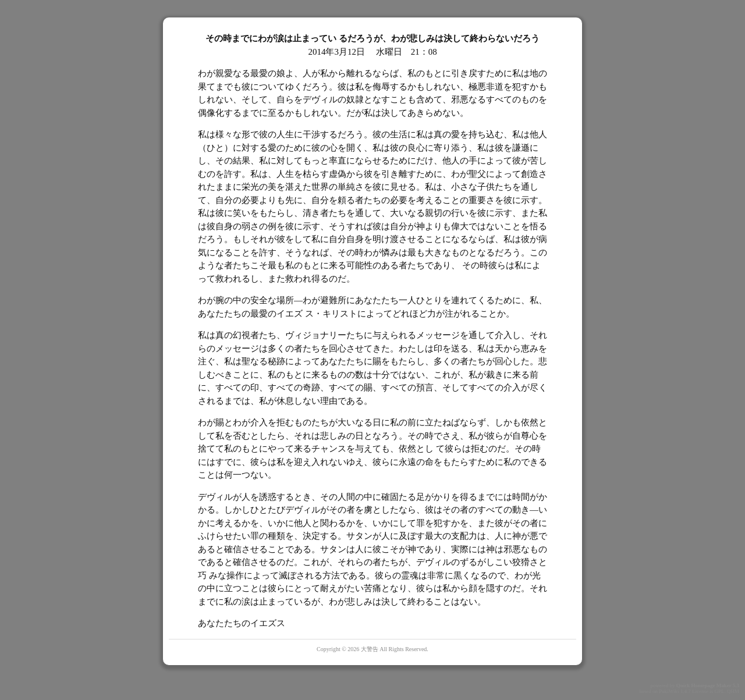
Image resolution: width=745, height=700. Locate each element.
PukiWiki (669, 691)
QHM (733, 691)
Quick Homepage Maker (704, 685)
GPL (719, 691)
